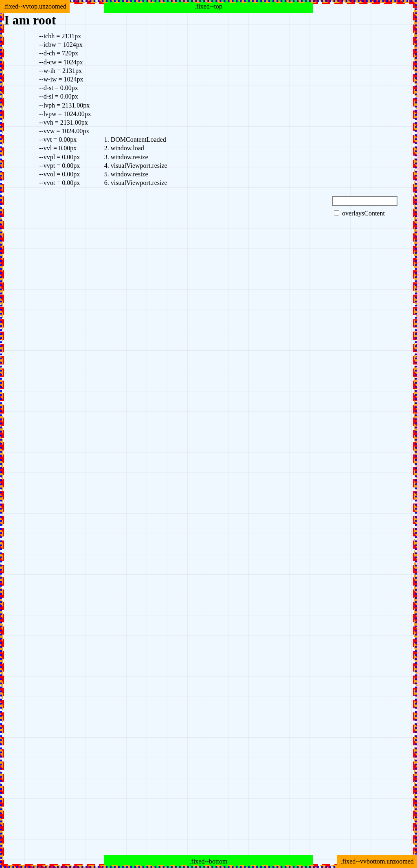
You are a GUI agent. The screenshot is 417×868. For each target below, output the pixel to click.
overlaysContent (359, 213)
